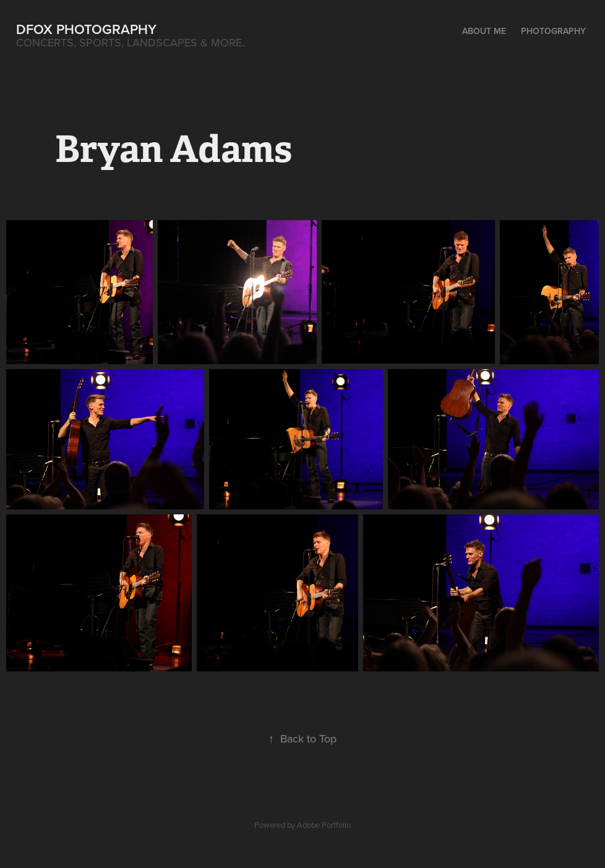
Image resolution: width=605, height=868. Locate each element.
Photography (553, 31)
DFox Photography (86, 29)
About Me (484, 31)
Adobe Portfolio (324, 825)
